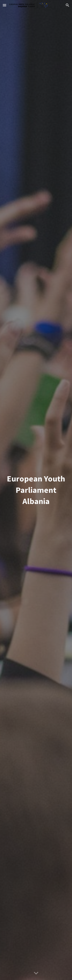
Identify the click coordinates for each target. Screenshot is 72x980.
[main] (36, 490)
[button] (4, 5)
